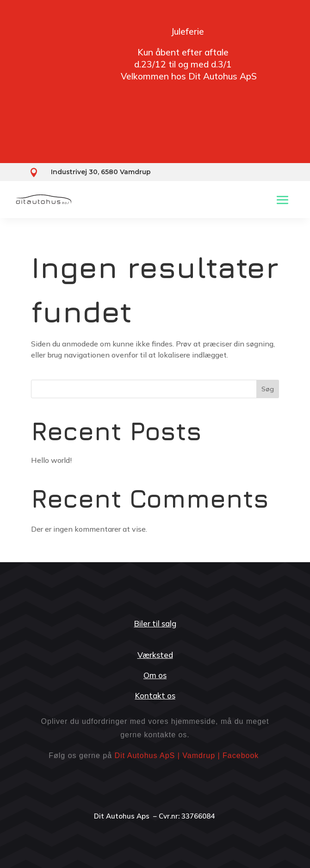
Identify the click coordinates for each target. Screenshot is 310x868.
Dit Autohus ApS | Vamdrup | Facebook (187, 756)
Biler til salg (155, 623)
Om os (155, 675)
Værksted (155, 655)
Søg (268, 389)
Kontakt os (155, 695)
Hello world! (51, 460)
